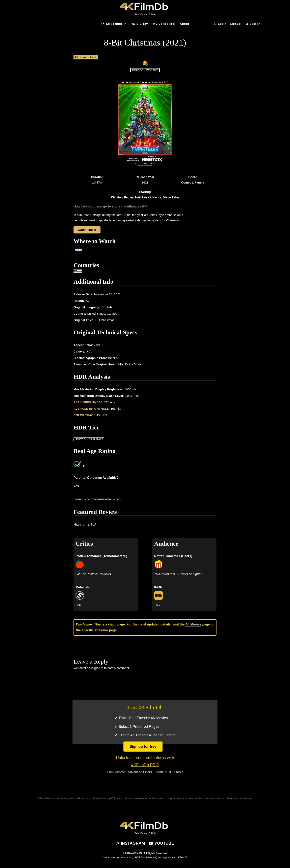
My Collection (164, 24)
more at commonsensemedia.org (97, 499)
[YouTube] (161, 843)
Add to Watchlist (86, 57)
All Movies (193, 624)
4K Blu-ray (140, 24)
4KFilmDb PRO (145, 765)
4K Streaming (111, 24)
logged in (97, 668)
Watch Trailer (87, 230)
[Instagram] (130, 843)
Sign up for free (143, 747)
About (185, 24)
